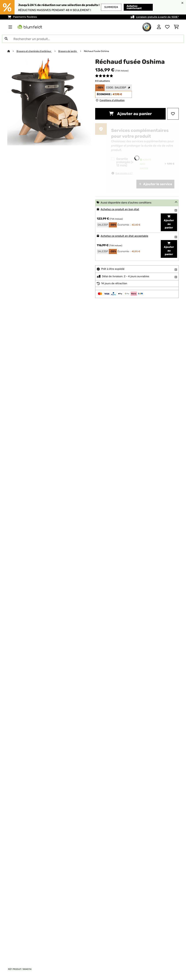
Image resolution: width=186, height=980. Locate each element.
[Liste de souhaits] (167, 27)
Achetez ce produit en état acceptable (124, 236)
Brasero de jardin (68, 51)
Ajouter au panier (130, 114)
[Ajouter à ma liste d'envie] (173, 114)
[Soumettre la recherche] (6, 39)
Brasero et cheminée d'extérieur (34, 51)
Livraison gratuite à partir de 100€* (157, 17)
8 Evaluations (103, 81)
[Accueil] (12, 51)
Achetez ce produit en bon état (120, 209)
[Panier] (176, 27)
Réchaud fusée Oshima (96, 51)
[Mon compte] (159, 27)
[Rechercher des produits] (93, 39)
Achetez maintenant (134, 7)
